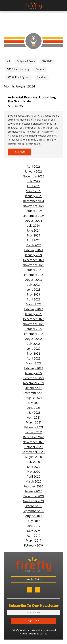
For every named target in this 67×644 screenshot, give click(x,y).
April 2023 (33, 300)
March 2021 (33, 423)
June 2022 (34, 349)
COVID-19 (47, 61)
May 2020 (33, 472)
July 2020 (34, 462)
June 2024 (33, 231)
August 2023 (33, 280)
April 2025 (33, 187)
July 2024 (33, 226)
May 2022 (33, 354)
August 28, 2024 (16, 106)
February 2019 (33, 546)
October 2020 (33, 447)
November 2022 (33, 324)
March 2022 (34, 364)
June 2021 (33, 408)
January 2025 (33, 196)
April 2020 (33, 477)
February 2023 (33, 310)
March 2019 (34, 541)
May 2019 (33, 531)
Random (42, 77)
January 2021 (34, 433)
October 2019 (33, 506)
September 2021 (34, 393)
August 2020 (33, 457)
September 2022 (33, 334)
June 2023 (34, 290)
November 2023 (33, 265)
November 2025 (33, 177)
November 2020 (33, 442)
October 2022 (33, 329)
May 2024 (34, 236)
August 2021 (34, 398)
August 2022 (33, 339)
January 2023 (33, 314)
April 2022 (33, 359)
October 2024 (34, 211)
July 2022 (34, 344)
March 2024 (33, 246)
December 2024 (33, 201)
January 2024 (34, 255)
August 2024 (34, 221)
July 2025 (34, 182)
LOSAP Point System (19, 77)
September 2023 (33, 275)
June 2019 (34, 526)
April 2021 (34, 418)
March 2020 (34, 482)
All (8, 61)
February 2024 (34, 250)
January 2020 (33, 492)
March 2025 (34, 191)
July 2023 (34, 285)
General (40, 69)
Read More (20, 152)
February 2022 (33, 369)
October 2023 (33, 270)
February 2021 (34, 428)
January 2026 (34, 172)
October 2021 (34, 388)
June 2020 (34, 467)
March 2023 (34, 305)
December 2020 (34, 437)
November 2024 (34, 206)
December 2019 (34, 497)
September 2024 (34, 216)
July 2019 (34, 521)
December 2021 (33, 378)
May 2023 (33, 295)
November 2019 (33, 501)
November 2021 (34, 383)
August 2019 (33, 516)
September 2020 (33, 452)
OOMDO (43, 634)
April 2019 (33, 536)
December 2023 (34, 260)
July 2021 (33, 403)
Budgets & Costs (26, 61)
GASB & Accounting (18, 69)
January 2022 (33, 374)
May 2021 (34, 413)
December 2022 (34, 319)
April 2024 (34, 241)
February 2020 (33, 487)
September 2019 (33, 511)
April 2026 (34, 167)
